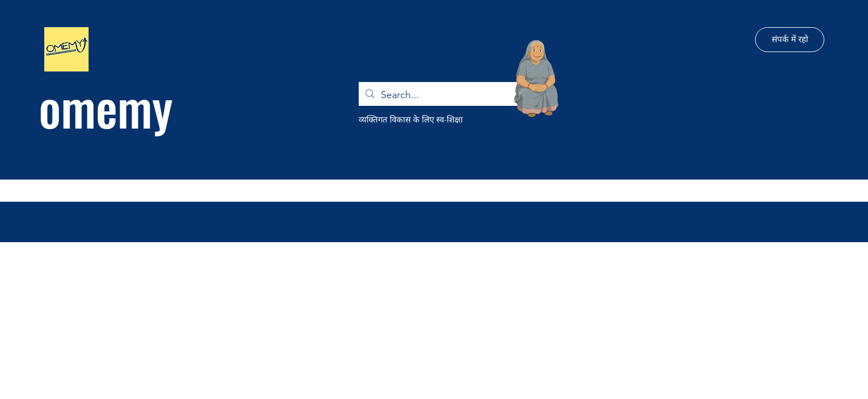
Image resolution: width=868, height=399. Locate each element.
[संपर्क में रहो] (790, 40)
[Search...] (442, 95)
